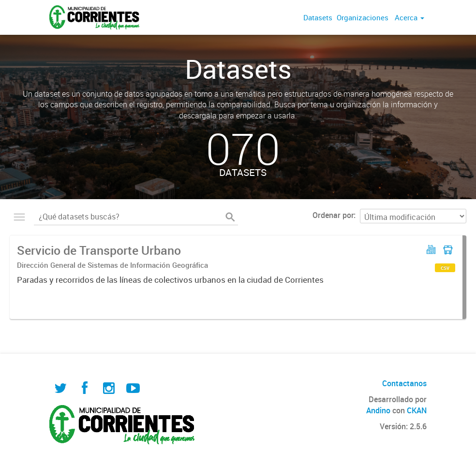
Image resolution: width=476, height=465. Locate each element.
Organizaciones (363, 17)
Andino (378, 410)
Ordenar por (333, 215)
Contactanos (404, 383)
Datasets (318, 17)
